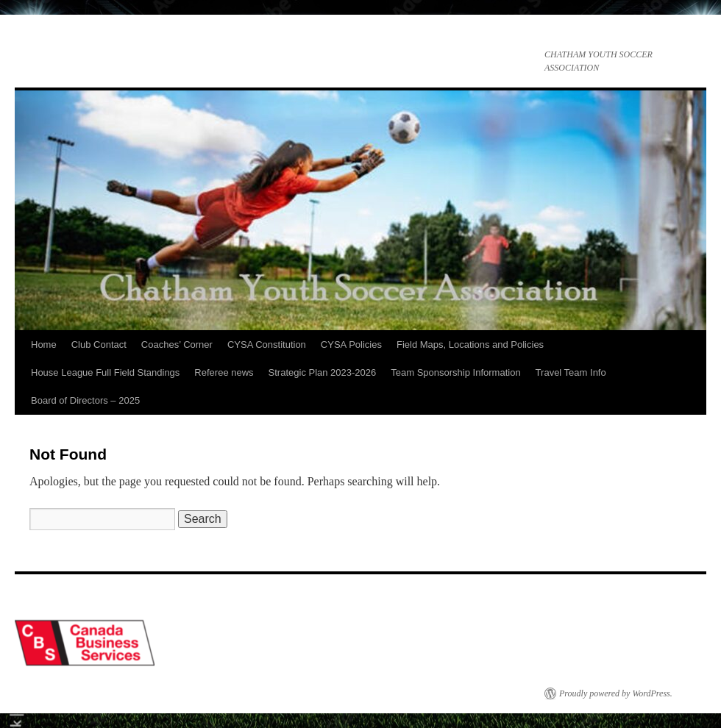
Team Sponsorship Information (455, 372)
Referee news (224, 372)
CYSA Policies (351, 345)
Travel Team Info (571, 372)
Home (44, 345)
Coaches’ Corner (177, 345)
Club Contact (99, 345)
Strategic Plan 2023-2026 (323, 372)
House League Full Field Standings (105, 372)
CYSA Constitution (267, 345)
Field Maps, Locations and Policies (470, 345)
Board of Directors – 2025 (85, 400)
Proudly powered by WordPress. (616, 693)
